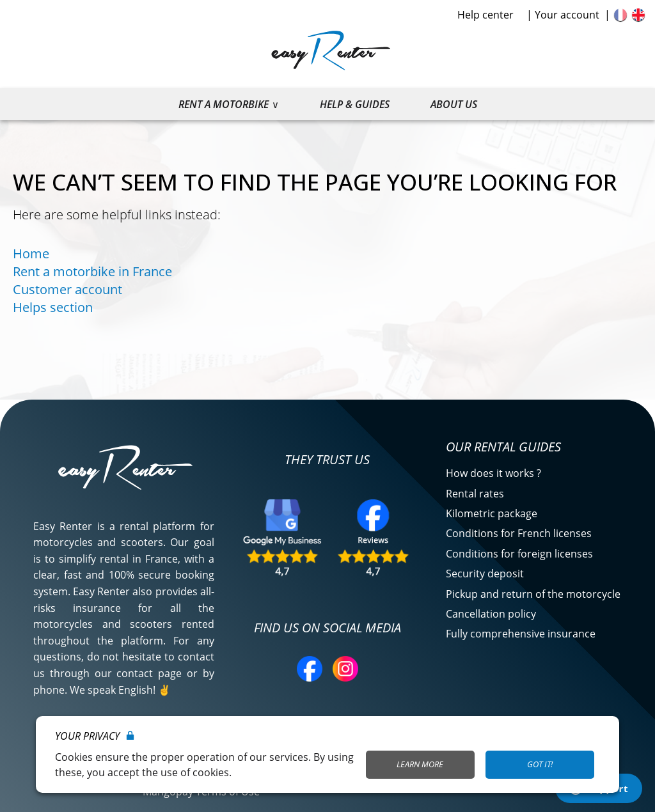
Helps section (53, 307)
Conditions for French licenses (519, 533)
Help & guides (355, 104)
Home (31, 254)
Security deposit (485, 574)
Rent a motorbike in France (92, 271)
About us (454, 104)
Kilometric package (492, 513)
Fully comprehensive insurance (521, 634)
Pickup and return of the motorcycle (533, 594)
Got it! (540, 764)
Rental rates (475, 494)
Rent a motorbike (224, 104)
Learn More (420, 764)
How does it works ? (493, 473)
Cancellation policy (491, 614)
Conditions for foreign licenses (519, 554)
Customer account (67, 289)
